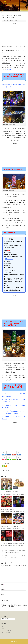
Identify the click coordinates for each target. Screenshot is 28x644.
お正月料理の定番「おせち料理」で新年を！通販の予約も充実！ (6, 511)
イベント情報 (14, 21)
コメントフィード (7, 630)
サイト (2, 595)
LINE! (9, 457)
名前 (3, 584)
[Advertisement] (14, 34)
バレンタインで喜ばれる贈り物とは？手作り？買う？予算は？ (6, 546)
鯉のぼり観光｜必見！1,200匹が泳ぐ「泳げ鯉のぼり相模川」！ (18, 529)
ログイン (4, 626)
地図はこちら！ (9, 259)
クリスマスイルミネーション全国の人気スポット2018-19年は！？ (6, 529)
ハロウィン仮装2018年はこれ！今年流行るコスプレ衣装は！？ (6, 494)
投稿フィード (6, 628)
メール (3, 590)
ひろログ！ (4, 2)
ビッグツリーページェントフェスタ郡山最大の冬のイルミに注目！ (18, 511)
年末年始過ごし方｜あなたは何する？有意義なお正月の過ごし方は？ (18, 494)
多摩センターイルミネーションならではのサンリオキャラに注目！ (14, 556)
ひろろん (7, 470)
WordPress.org (6, 632)
